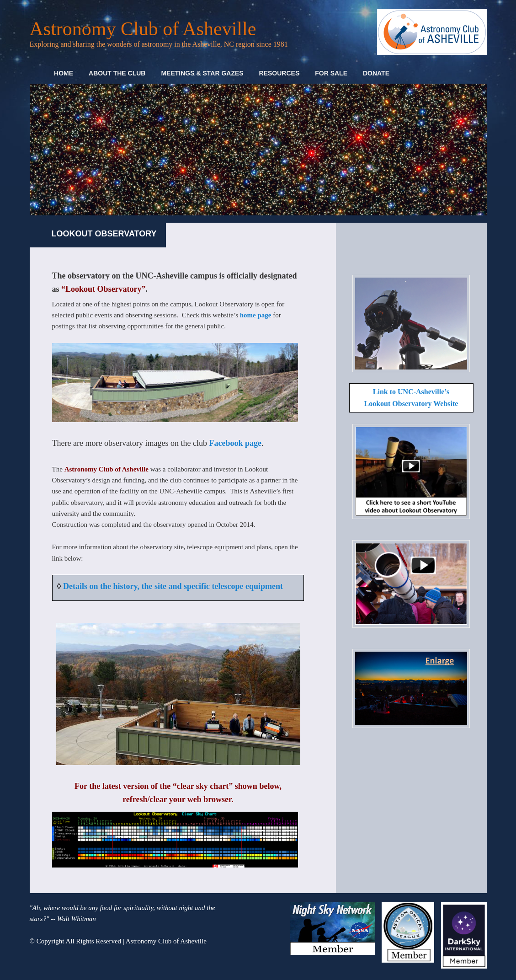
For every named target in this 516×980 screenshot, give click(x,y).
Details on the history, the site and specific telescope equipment (173, 586)
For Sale (331, 73)
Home (64, 73)
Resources (279, 73)
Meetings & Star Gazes (202, 73)
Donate (376, 73)
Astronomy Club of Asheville (143, 29)
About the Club (117, 73)
